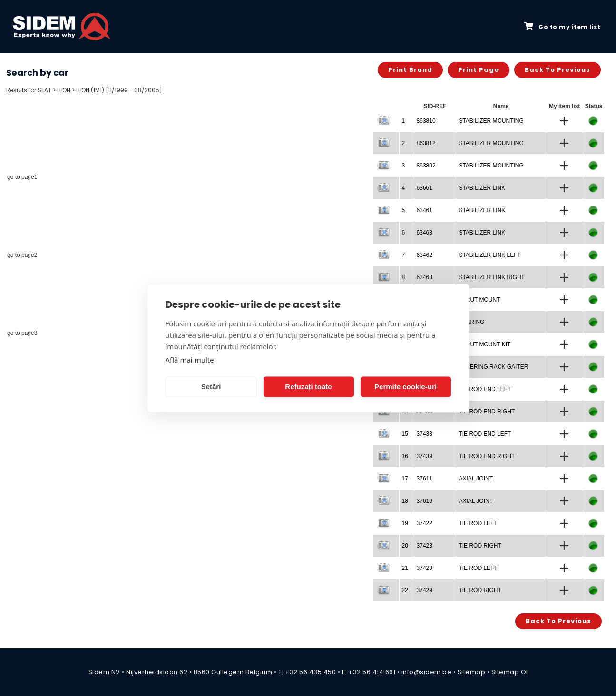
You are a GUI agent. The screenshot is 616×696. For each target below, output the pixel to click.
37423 (425, 546)
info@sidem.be (427, 672)
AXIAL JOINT (476, 479)
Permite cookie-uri (406, 387)
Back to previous (557, 70)
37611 (425, 479)
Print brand (410, 70)
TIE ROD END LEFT (485, 389)
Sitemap (472, 672)
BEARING (471, 322)
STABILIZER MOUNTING (491, 121)
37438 (425, 434)
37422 (425, 523)
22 (405, 590)
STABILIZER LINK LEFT (489, 255)
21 (405, 568)
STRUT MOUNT (479, 300)
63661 (425, 188)
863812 (426, 143)
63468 (425, 233)
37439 (425, 456)
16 (405, 456)
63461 (425, 210)
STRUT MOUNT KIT (484, 344)
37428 (425, 568)
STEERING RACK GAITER (493, 367)
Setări (211, 387)
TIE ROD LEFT (478, 523)
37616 (425, 501)
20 (405, 546)
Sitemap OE (511, 672)
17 (405, 479)
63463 (425, 277)
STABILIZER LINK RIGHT (491, 277)
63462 (425, 255)
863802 (426, 166)
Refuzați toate (308, 387)
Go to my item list (562, 27)
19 (405, 523)
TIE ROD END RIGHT (487, 412)
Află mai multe (190, 359)
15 (405, 434)
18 (405, 501)
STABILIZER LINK (482, 188)
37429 (425, 590)
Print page (479, 70)
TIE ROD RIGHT (480, 546)
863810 (426, 121)
